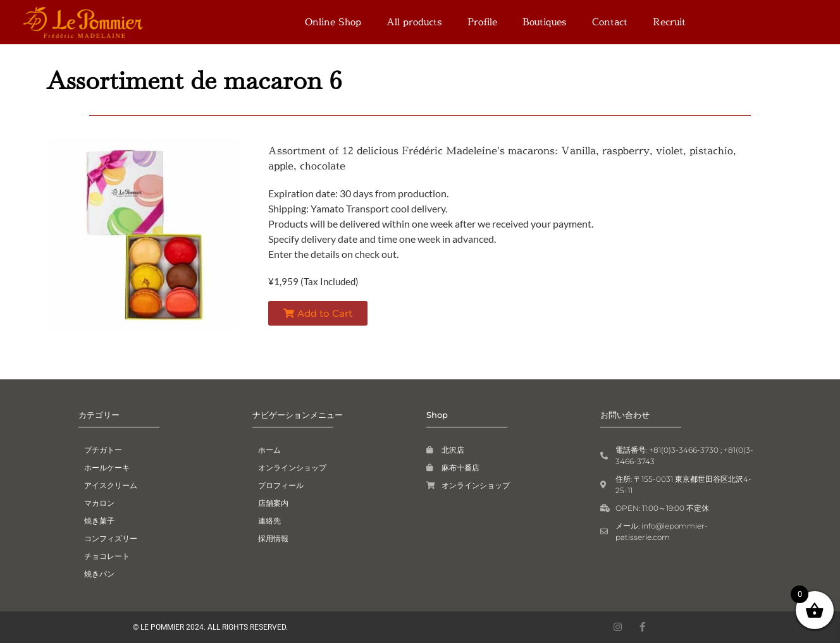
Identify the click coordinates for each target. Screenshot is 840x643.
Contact (610, 22)
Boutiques (545, 22)
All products (414, 22)
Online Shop (333, 22)
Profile (482, 22)
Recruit (669, 22)
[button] (318, 313)
